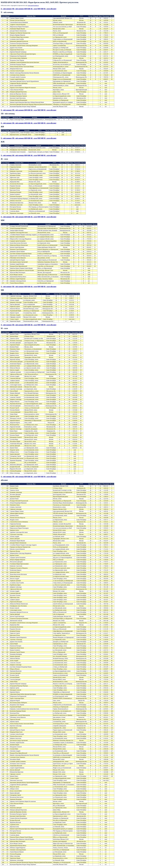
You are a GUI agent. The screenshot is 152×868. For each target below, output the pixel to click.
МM (39, 9)
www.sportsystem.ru (33, 5)
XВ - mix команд (18, 9)
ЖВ (26, 9)
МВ (42, 9)
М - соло (47, 9)
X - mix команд (6, 9)
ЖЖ (29, 9)
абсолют (53, 9)
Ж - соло (34, 9)
